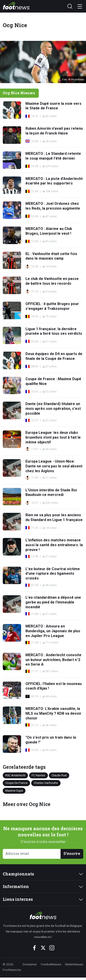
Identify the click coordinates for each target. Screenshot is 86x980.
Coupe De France (16, 783)
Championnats (18, 874)
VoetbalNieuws (51, 964)
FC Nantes (38, 775)
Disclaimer (30, 964)
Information (16, 886)
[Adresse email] (32, 854)
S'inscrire (72, 854)
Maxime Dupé (14, 791)
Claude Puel (59, 775)
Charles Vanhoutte (46, 783)
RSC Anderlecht (15, 775)
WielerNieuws (74, 964)
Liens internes (18, 899)
